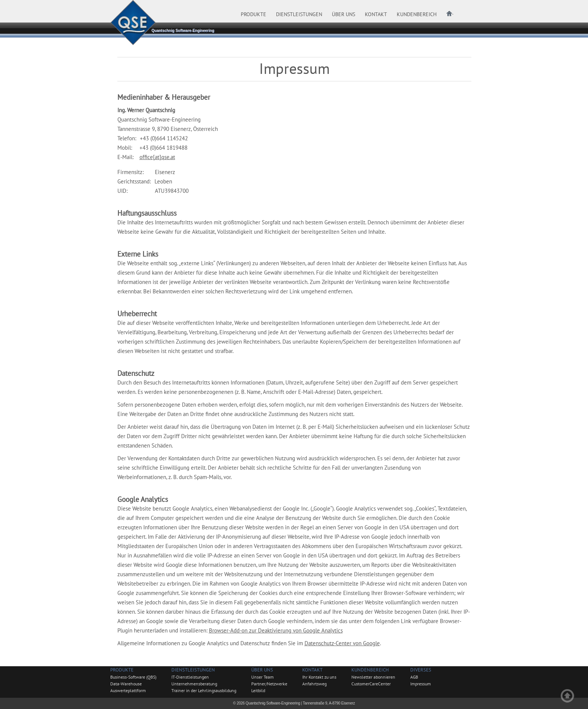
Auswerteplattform (128, 690)
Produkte (122, 670)
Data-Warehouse (126, 684)
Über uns (262, 670)
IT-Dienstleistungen (190, 677)
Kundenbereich (370, 670)
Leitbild (258, 690)
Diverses (421, 670)
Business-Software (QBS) (133, 677)
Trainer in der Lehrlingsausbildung (204, 690)
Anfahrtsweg (314, 684)
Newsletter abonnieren (373, 677)
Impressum (421, 684)
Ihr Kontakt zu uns (319, 677)
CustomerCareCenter (371, 684)
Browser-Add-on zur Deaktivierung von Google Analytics (276, 630)
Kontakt (312, 670)
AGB (414, 677)
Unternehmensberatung (194, 684)
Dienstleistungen (193, 670)
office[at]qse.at (157, 157)
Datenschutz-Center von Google (342, 643)
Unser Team (262, 677)
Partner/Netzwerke (269, 684)
